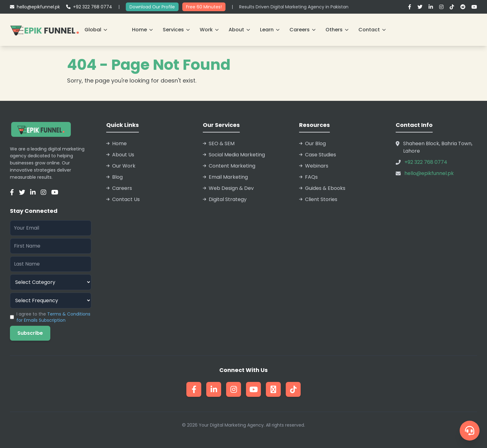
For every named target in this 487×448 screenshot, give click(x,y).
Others (337, 30)
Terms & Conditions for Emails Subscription (53, 317)
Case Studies (318, 155)
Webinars (314, 166)
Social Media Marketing (234, 155)
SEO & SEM (219, 143)
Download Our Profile (152, 7)
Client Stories (318, 199)
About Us (120, 155)
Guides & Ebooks (322, 188)
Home (142, 30)
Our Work (121, 166)
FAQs (308, 177)
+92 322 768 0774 (89, 7)
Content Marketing (229, 166)
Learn (270, 30)
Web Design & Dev (228, 188)
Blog (114, 177)
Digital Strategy (225, 199)
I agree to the (53, 317)
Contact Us (123, 199)
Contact (372, 30)
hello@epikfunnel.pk (35, 7)
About (239, 30)
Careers (303, 30)
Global (96, 30)
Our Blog (312, 143)
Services (176, 30)
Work (209, 30)
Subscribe (30, 333)
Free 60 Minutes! (204, 7)
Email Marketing (225, 177)
